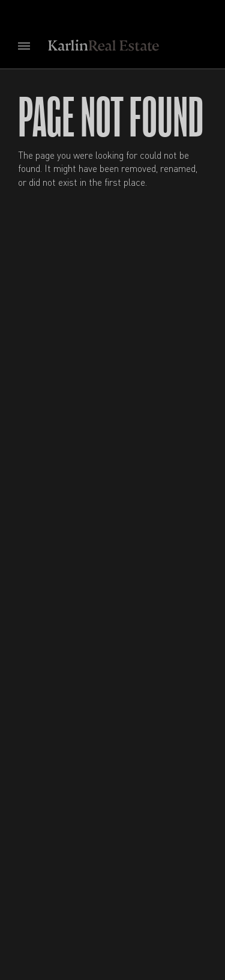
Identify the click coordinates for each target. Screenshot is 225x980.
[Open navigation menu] (24, 46)
